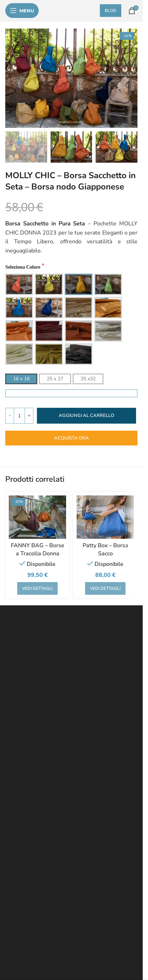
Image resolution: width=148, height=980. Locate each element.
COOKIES (79, 721)
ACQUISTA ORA (72, 438)
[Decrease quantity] (10, 416)
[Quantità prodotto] (19, 416)
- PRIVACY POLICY (40, 703)
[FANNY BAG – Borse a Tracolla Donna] (37, 517)
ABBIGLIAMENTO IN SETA (37, 839)
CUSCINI (51, 830)
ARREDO (18, 848)
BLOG (116, 11)
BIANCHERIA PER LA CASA (39, 821)
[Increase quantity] (29, 416)
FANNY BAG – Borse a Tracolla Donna (38, 549)
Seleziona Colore (23, 267)
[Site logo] (72, 11)
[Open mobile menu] (22, 11)
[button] (12, 78)
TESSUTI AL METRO (31, 812)
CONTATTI (47, 757)
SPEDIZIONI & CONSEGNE (38, 730)
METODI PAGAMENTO (33, 739)
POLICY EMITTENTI (29, 766)
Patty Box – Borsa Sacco (105, 549)
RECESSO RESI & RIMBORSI (40, 712)
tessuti (13, 878)
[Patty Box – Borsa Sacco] (105, 517)
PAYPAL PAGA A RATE (33, 748)
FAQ (13, 703)
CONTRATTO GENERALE (35, 721)
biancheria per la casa (52, 878)
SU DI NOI (19, 757)
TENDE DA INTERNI (30, 803)
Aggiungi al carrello (86, 416)
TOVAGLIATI (22, 830)
